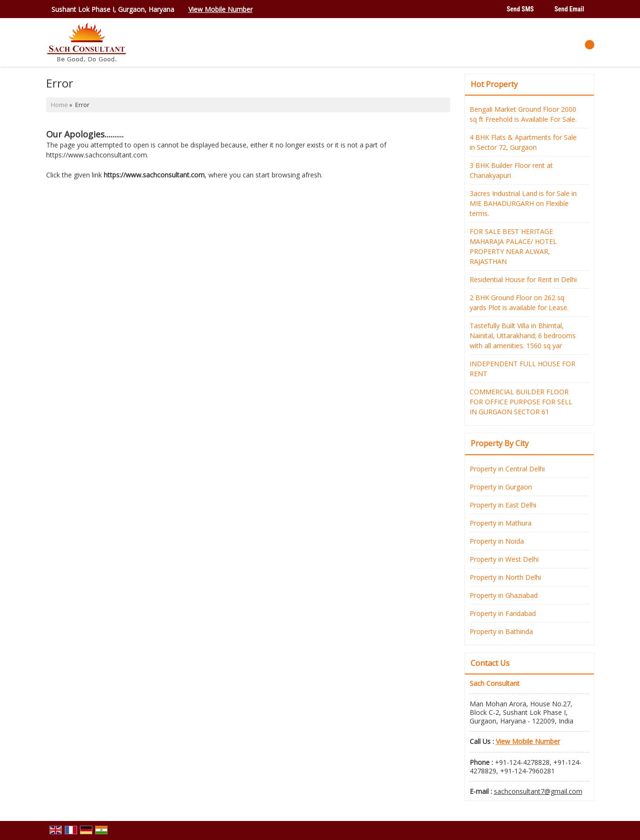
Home (59, 105)
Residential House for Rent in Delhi (523, 279)
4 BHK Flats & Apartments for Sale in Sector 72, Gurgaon (523, 142)
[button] (221, 9)
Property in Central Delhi (507, 469)
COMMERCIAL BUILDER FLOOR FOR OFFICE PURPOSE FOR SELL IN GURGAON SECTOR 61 (521, 402)
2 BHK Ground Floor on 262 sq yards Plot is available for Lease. (519, 303)
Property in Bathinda (501, 631)
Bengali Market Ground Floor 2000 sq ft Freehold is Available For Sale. (523, 114)
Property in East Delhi (503, 505)
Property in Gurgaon (501, 487)
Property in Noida (497, 541)
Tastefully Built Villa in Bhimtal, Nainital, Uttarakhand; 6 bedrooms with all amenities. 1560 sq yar (523, 336)
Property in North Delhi (505, 577)
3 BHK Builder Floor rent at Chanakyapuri (511, 170)
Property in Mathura (501, 523)
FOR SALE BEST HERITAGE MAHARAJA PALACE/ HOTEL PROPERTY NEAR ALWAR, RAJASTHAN (513, 246)
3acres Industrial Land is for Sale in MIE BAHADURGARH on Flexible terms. (523, 203)
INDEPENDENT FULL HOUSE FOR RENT (522, 369)
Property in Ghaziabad (504, 595)
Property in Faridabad (503, 613)
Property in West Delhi (504, 559)
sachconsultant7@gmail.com (538, 791)
